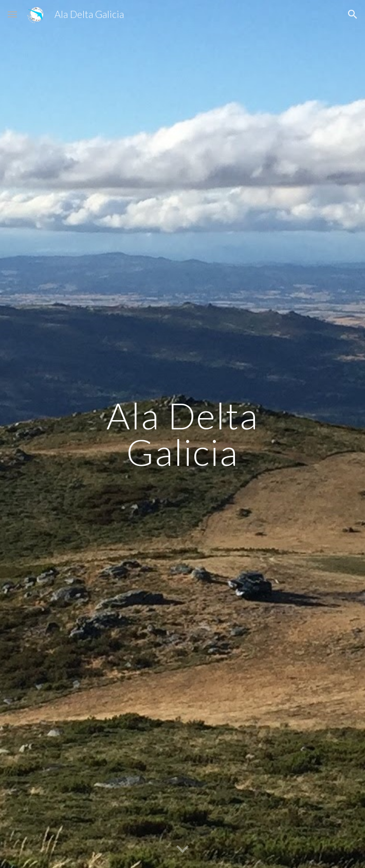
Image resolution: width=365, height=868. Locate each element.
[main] (182, 434)
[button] (12, 14)
